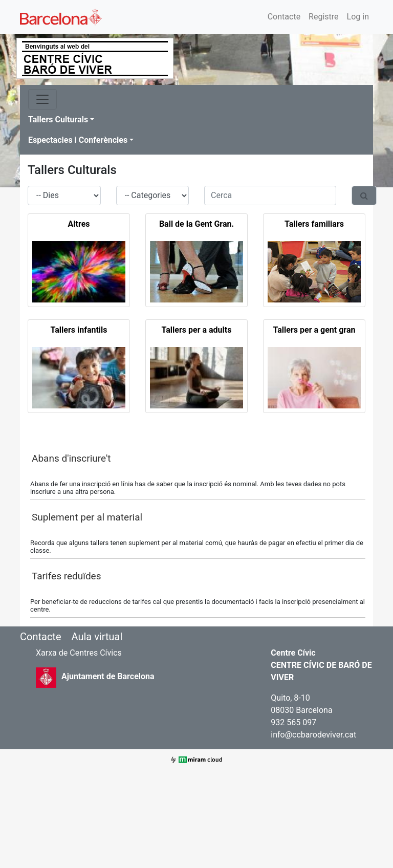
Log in (358, 17)
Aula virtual (97, 637)
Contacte (284, 17)
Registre (323, 17)
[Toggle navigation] (42, 99)
